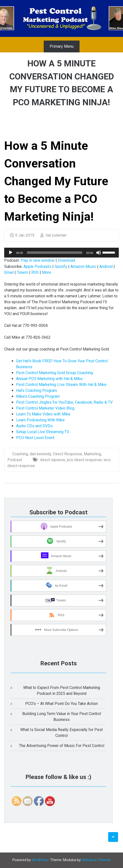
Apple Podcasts (37, 266)
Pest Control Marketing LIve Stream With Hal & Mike (61, 385)
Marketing (92, 454)
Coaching (20, 454)
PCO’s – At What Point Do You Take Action (61, 704)
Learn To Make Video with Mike (43, 414)
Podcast (15, 460)
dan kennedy (40, 454)
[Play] (11, 253)
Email (9, 272)
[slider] (55, 253)
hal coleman (53, 235)
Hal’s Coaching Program (37, 390)
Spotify (61, 266)
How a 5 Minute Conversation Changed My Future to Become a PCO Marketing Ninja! (56, 181)
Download (66, 260)
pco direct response (84, 460)
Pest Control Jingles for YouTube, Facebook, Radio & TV (64, 402)
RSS (35, 272)
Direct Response (67, 454)
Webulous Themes (96, 860)
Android (106, 266)
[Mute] (99, 253)
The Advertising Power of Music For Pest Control (62, 746)
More (47, 272)
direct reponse (53, 460)
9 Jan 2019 (22, 235)
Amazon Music (83, 266)
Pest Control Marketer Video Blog (45, 408)
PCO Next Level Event (35, 438)
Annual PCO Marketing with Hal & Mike (49, 379)
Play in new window (38, 260)
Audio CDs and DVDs (34, 426)
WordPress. (41, 860)
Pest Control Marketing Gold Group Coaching (54, 373)
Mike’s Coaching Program (38, 396)
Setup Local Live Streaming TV (43, 432)
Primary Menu (62, 46)
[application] (61, 253)
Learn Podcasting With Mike (40, 420)
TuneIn (22, 272)
